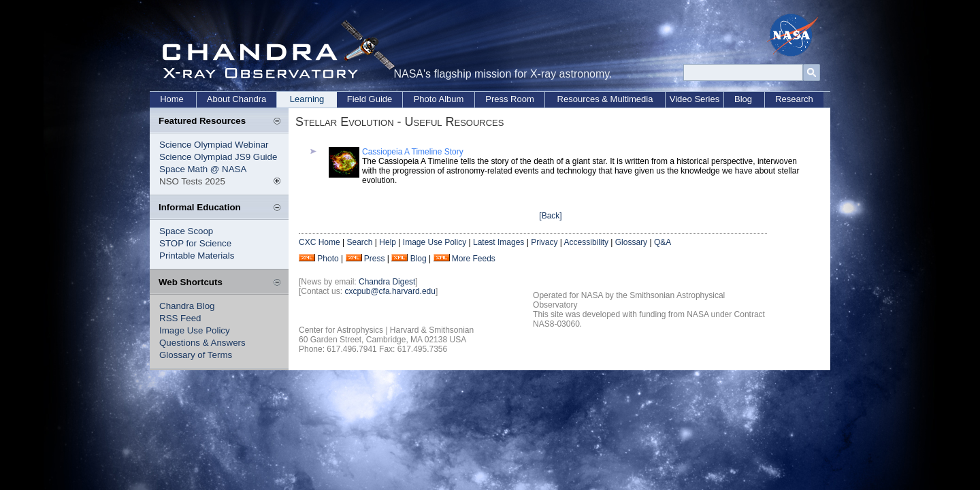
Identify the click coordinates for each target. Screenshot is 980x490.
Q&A (663, 242)
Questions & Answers (202, 343)
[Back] (550, 216)
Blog (743, 99)
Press (375, 259)
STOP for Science (195, 243)
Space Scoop (186, 231)
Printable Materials (197, 256)
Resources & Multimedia (605, 99)
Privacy (544, 242)
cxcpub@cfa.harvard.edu (390, 291)
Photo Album (439, 99)
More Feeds (474, 259)
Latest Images (499, 242)
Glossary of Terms (196, 355)
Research (794, 99)
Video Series (695, 99)
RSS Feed (180, 318)
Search (359, 242)
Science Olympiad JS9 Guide (218, 157)
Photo (328, 259)
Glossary (631, 242)
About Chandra (236, 99)
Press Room (510, 99)
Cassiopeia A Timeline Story (413, 152)
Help (388, 242)
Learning (307, 99)
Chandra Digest (387, 282)
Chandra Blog (187, 306)
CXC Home (320, 242)
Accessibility (586, 242)
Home (172, 99)
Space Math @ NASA (203, 169)
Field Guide (370, 99)
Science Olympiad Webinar (214, 145)
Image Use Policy (195, 330)
